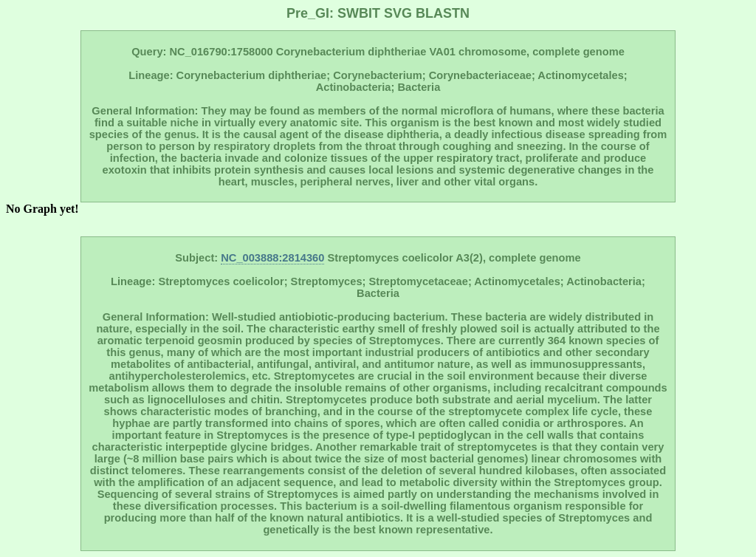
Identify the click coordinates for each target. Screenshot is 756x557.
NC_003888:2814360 (272, 258)
